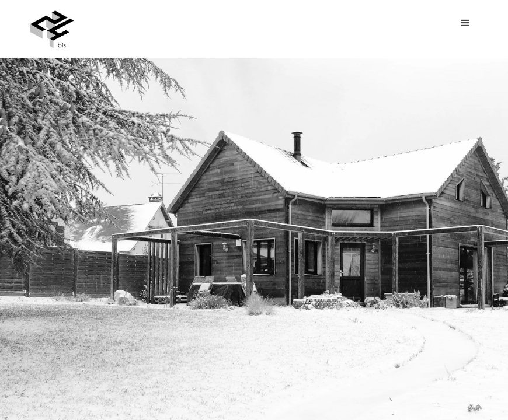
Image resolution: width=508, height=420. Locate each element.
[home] (52, 29)
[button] (465, 23)
